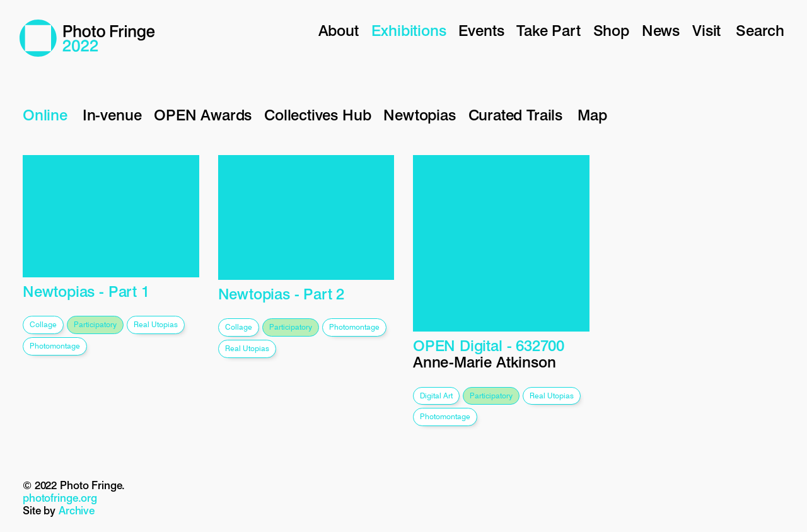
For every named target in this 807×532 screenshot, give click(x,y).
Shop (611, 31)
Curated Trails (515, 115)
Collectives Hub (317, 115)
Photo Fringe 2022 (87, 38)
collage (43, 324)
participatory (95, 324)
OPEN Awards (203, 115)
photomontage (55, 346)
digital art (436, 396)
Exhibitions (409, 31)
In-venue (112, 115)
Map (592, 115)
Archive (77, 511)
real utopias (156, 324)
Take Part (548, 31)
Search (760, 31)
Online (45, 115)
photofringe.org (60, 498)
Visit (706, 31)
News (661, 31)
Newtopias (419, 115)
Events (481, 31)
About (339, 31)
